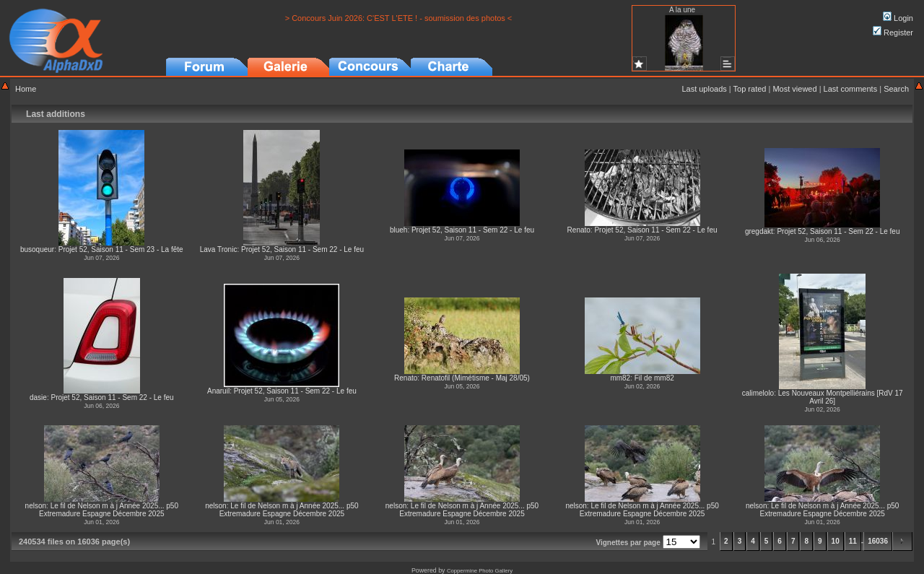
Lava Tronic (219, 249)
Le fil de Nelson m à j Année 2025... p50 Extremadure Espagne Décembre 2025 (109, 510)
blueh (398, 230)
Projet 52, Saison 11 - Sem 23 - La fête (121, 249)
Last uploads (704, 89)
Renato (579, 230)
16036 (878, 541)
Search (896, 89)
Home (26, 89)
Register (893, 32)
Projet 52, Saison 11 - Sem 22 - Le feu (302, 249)
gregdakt (759, 231)
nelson (36, 506)
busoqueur (37, 249)
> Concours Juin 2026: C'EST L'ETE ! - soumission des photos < (399, 18)
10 (836, 541)
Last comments (851, 89)
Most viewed (794, 89)
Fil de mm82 (654, 378)
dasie (38, 397)
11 (853, 541)
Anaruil (218, 391)
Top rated (750, 89)
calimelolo (758, 393)
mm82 (620, 378)
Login (898, 18)
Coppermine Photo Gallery (480, 571)
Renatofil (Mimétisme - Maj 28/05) (476, 378)
